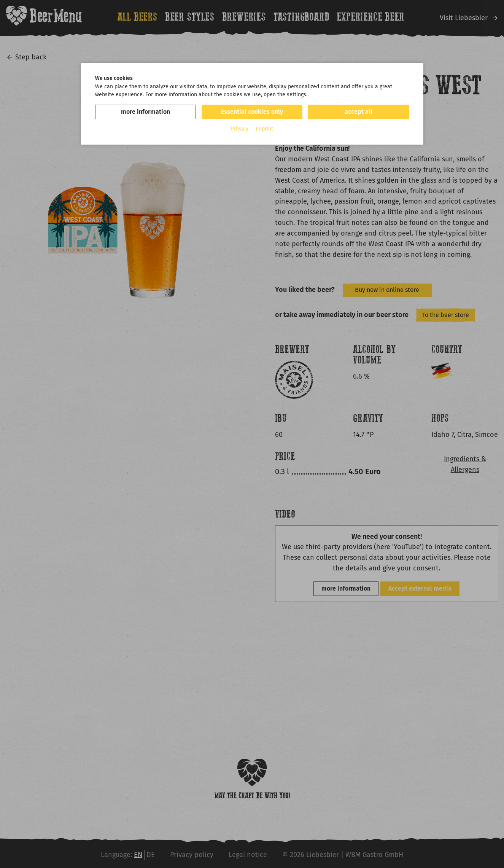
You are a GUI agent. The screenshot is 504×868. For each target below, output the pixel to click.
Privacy (240, 129)
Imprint (264, 129)
